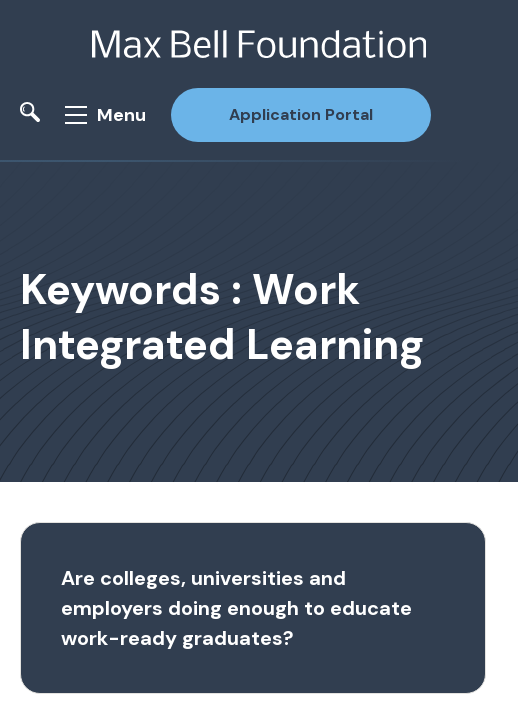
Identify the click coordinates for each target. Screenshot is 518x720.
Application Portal (301, 114)
